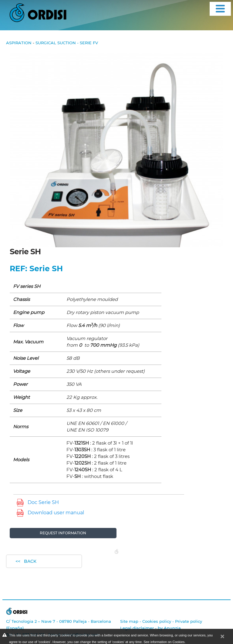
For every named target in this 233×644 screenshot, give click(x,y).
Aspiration (19, 43)
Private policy (189, 621)
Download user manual (56, 513)
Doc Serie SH (43, 502)
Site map (129, 621)
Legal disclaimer (137, 628)
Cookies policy (157, 621)
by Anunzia (169, 628)
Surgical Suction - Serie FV (67, 43)
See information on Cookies (164, 642)
